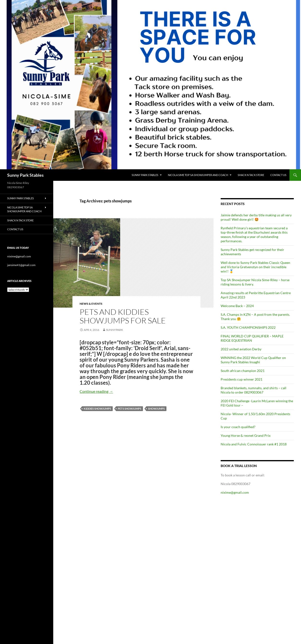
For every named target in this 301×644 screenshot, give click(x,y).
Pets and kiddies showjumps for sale (123, 316)
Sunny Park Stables (25, 175)
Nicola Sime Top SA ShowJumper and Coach (198, 175)
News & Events (91, 304)
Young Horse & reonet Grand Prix (246, 435)
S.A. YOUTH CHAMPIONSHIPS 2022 (248, 327)
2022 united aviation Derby (241, 349)
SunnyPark (115, 330)
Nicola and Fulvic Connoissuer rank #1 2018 (254, 444)
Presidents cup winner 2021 (242, 379)
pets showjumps (130, 409)
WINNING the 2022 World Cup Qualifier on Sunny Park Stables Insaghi (253, 360)
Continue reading (96, 391)
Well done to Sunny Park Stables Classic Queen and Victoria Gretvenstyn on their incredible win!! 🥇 (255, 267)
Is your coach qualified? (238, 427)
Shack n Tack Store (251, 175)
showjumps (156, 409)
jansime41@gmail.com (21, 265)
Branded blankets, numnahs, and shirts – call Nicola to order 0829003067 (254, 390)
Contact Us (278, 175)
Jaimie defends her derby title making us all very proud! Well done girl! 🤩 (256, 217)
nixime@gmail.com (235, 492)
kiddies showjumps (97, 409)
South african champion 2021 (243, 371)
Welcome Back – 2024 (237, 306)
